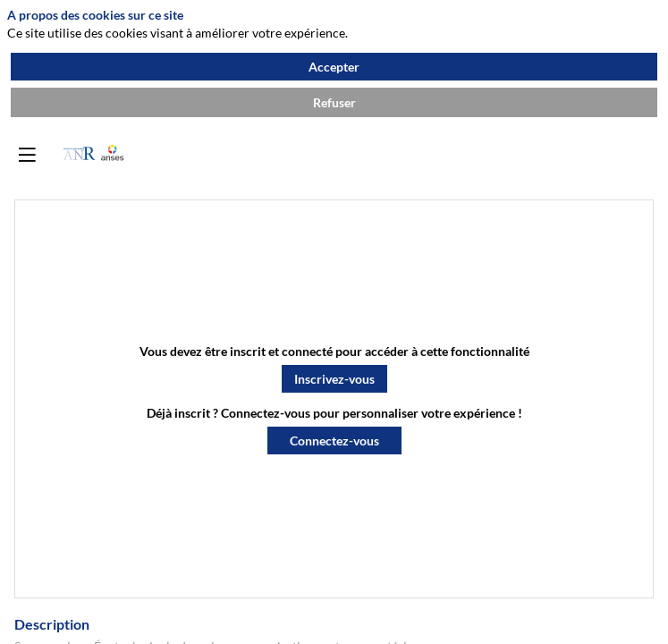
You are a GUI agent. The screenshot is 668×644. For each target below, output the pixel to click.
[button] (334, 379)
